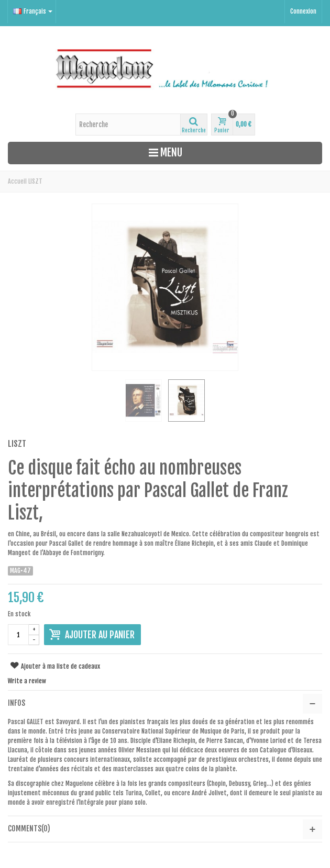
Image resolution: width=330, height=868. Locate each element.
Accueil (17, 181)
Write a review (27, 681)
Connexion (303, 11)
